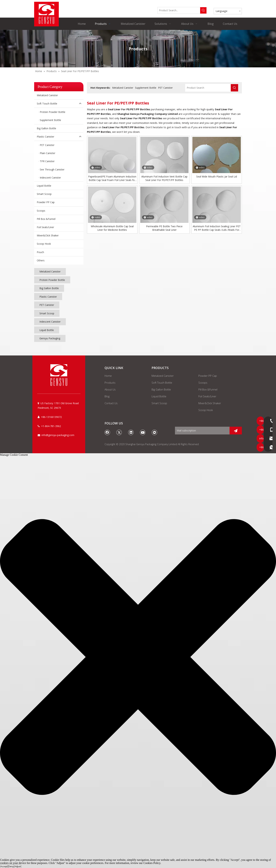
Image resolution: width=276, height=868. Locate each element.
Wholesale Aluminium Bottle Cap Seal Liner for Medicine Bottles (112, 228)
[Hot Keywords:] (203, 10)
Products (110, 383)
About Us (110, 389)
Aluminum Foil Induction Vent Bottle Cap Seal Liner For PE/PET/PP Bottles (164, 178)
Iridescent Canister (50, 322)
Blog (107, 396)
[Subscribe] (236, 431)
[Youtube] (143, 432)
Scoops (41, 211)
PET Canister (47, 305)
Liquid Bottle (44, 186)
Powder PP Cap (46, 202)
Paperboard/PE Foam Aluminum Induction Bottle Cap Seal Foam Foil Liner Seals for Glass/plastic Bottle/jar (112, 178)
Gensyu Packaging (50, 338)
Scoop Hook (44, 244)
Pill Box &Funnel (46, 219)
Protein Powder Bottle (52, 280)
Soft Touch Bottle (60, 104)
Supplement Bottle (146, 88)
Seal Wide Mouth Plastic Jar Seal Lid (217, 177)
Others (41, 260)
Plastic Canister (60, 137)
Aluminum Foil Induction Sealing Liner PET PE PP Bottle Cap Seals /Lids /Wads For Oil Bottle (217, 228)
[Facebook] (107, 432)
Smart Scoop (44, 194)
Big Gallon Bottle (46, 128)
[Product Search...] (179, 10)
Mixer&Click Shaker (48, 235)
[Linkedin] (131, 432)
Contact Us (111, 403)
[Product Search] (208, 88)
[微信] (155, 432)
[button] (138, 657)
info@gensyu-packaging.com (58, 435)
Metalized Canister (47, 95)
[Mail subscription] (201, 431)
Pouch (40, 252)
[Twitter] (119, 432)
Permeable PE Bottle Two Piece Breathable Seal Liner (164, 228)
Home (108, 376)
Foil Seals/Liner (45, 227)
